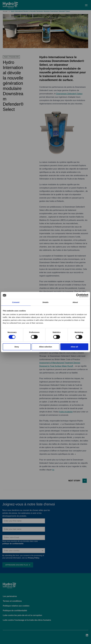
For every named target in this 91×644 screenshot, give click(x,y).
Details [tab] (45, 302)
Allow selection (45, 347)
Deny (17, 347)
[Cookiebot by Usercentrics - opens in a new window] (78, 295)
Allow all (74, 347)
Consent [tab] (16, 302)
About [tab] (75, 302)
